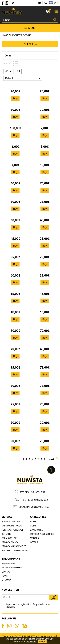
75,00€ (15, 367)
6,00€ (15, 146)
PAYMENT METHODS (12, 522)
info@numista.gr (39, 3)
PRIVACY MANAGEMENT (14, 546)
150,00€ (15, 128)
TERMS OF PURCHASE (13, 530)
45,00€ (45, 220)
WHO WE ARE (8, 563)
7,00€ (45, 128)
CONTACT (7, 572)
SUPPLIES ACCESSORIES (42, 534)
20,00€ (15, 91)
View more (31, 642)
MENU (30, 28)
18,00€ (45, 165)
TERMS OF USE (9, 538)
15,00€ (45, 312)
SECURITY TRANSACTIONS (15, 550)
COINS (33, 526)
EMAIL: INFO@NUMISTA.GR (34, 507)
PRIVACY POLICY (10, 542)
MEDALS (34, 538)
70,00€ (15, 110)
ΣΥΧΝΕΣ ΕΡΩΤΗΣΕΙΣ (12, 568)
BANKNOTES (36, 530)
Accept (42, 642)
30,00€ (15, 183)
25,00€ (45, 91)
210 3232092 (46, 3)
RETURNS (6, 534)
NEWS (5, 576)
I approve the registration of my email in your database (28, 606)
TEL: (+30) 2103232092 (35, 500)
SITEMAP (6, 580)
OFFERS (34, 542)
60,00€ (15, 275)
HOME (33, 522)
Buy (15, 98)
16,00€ (45, 294)
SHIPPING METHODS (12, 526)
